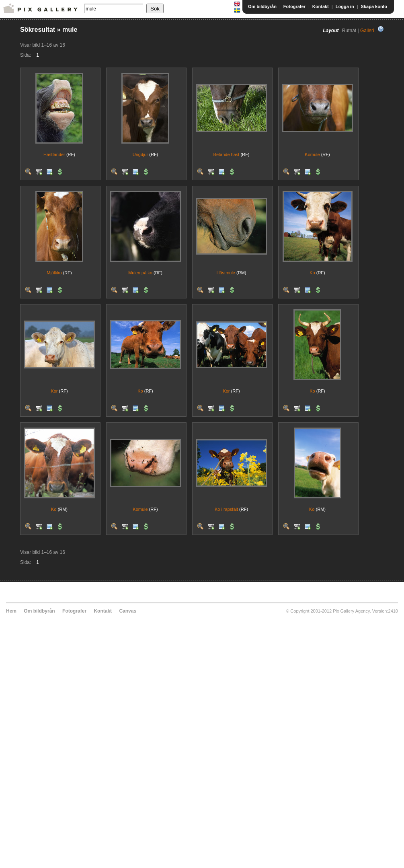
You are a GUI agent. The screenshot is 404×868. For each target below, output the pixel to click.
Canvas (128, 611)
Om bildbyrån (262, 6)
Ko (312, 273)
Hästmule (226, 273)
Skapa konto (374, 6)
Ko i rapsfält (226, 509)
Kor (54, 391)
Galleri (367, 31)
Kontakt (321, 6)
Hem (11, 611)
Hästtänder (54, 154)
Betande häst (227, 154)
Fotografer (294, 6)
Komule (312, 154)
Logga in (345, 6)
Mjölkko (54, 273)
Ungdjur (140, 154)
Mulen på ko (140, 273)
